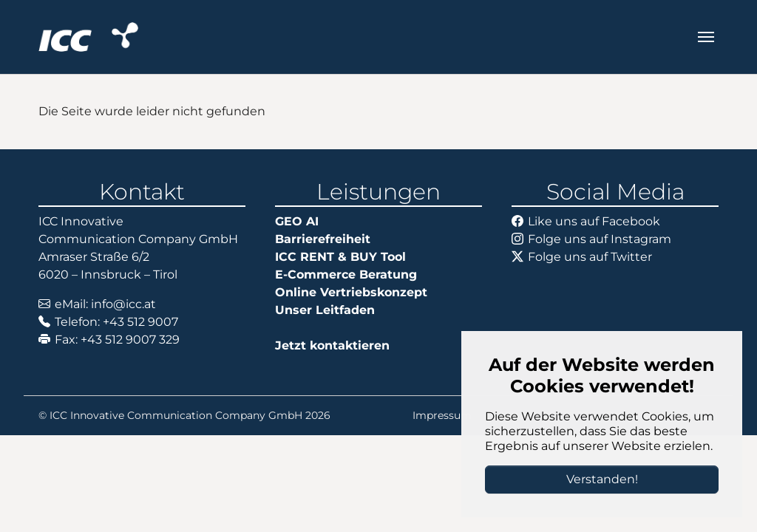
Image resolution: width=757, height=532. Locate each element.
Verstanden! (602, 479)
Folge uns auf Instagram (600, 239)
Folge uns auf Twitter (590, 257)
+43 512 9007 (140, 322)
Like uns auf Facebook (594, 221)
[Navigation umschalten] (706, 37)
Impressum (442, 415)
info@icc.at (123, 304)
